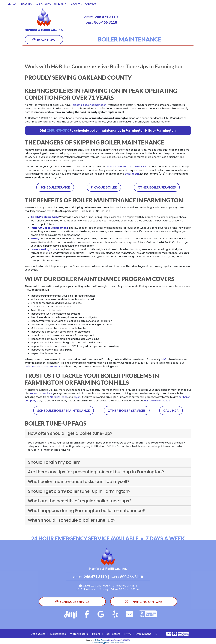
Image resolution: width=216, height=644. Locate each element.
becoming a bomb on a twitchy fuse (127, 167)
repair (34, 393)
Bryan (77, 397)
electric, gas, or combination (90, 105)
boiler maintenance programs (43, 366)
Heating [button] (27, 4)
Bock (64, 397)
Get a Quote (38, 634)
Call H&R (171, 410)
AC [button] (15, 4)
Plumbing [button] (60, 4)
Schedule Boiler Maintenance (64, 410)
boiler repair (132, 174)
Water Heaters (79, 634)
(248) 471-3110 (58, 130)
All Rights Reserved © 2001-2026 (119, 640)
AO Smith (55, 397)
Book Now (44, 40)
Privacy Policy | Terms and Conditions (108, 643)
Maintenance (58, 634)
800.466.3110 (106, 22)
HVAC (128, 634)
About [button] (76, 4)
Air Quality (44, 4)
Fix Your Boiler (104, 187)
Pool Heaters (112, 634)
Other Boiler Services (157, 187)
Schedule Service (55, 187)
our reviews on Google (157, 401)
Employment (143, 634)
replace (48, 393)
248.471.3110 (106, 17)
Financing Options (144, 602)
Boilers (96, 634)
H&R (164, 359)
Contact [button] (91, 4)
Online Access (101, 640)
